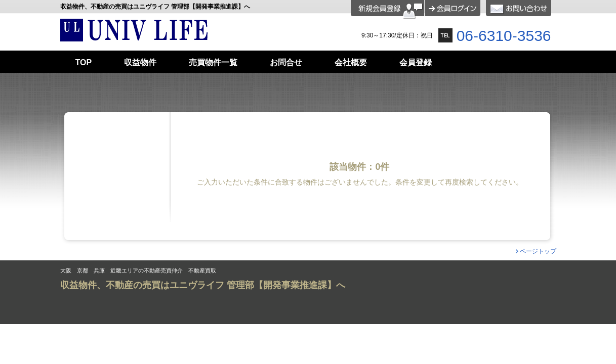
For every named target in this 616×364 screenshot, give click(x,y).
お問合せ (519, 8)
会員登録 (387, 10)
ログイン (453, 8)
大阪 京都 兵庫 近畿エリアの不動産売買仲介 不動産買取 (138, 271)
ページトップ (538, 251)
